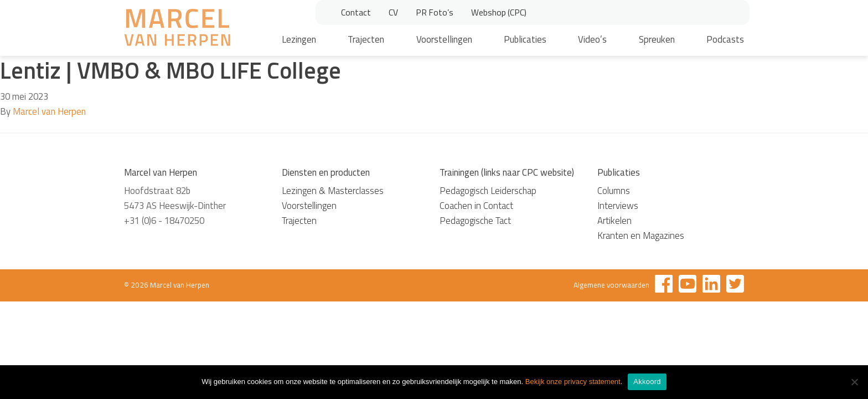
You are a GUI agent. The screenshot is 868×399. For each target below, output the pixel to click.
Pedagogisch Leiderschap (488, 191)
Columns (614, 191)
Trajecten (366, 39)
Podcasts (725, 39)
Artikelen (614, 221)
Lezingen (299, 39)
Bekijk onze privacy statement (573, 382)
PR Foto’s (435, 12)
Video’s (592, 39)
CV (393, 12)
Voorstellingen (444, 39)
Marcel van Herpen (49, 111)
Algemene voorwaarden (611, 285)
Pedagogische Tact (475, 221)
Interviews (618, 206)
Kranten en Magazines (641, 236)
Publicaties (525, 39)
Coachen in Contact (476, 206)
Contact (356, 12)
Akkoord (647, 382)
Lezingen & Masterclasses (333, 191)
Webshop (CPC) (499, 12)
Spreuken (657, 39)
